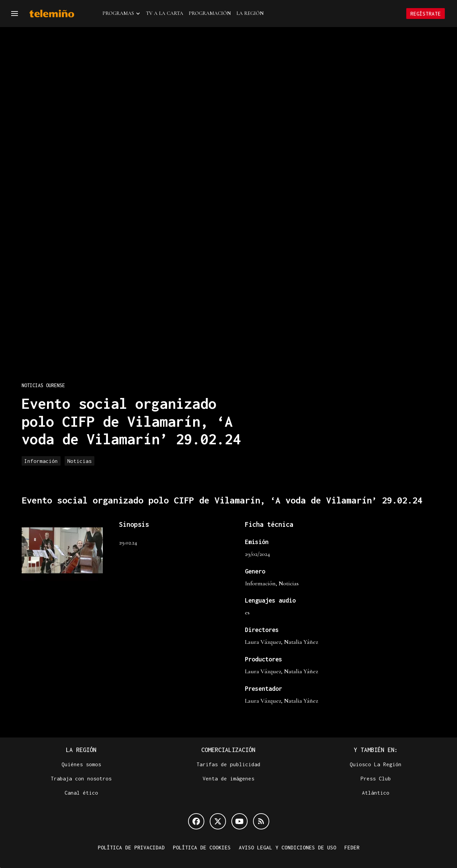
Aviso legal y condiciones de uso (288, 847)
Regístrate (426, 14)
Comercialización (228, 750)
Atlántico (376, 793)
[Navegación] (15, 14)
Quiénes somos (81, 764)
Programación (210, 13)
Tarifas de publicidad (228, 764)
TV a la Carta (165, 13)
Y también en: (376, 750)
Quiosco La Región (376, 764)
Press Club (376, 778)
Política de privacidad (131, 847)
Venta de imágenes (228, 778)
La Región (250, 13)
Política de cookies (202, 847)
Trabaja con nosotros (81, 778)
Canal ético (81, 793)
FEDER (352, 847)
